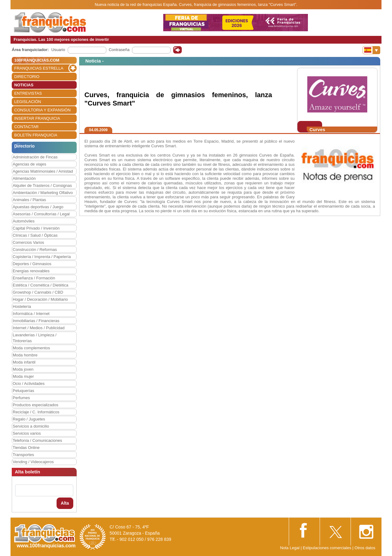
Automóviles (24, 221)
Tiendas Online (26, 448)
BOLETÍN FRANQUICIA (36, 135)
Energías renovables (31, 271)
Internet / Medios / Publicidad (39, 328)
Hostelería (22, 306)
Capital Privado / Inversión (36, 228)
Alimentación (24, 178)
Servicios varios (27, 433)
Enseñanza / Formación (34, 278)
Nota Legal (290, 548)
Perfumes (21, 398)
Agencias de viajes (29, 164)
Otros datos (365, 548)
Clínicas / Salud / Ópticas (35, 235)
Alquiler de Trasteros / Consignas (42, 185)
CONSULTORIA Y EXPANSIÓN (42, 110)
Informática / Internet (31, 314)
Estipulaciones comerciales (327, 548)
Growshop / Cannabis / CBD (38, 292)
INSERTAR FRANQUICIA (37, 118)
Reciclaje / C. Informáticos (36, 412)
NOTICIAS (24, 85)
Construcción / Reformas (35, 250)
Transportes (23, 455)
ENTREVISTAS (28, 93)
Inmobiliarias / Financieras (36, 321)
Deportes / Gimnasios (32, 264)
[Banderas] (371, 50)
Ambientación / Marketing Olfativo (43, 193)
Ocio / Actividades (29, 384)
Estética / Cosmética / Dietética (40, 285)
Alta (65, 503)
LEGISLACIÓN (28, 102)
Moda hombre (25, 355)
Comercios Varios (28, 242)
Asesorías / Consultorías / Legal (41, 214)
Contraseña (119, 50)
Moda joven (23, 369)
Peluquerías (23, 391)
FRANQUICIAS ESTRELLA (39, 68)
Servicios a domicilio (31, 426)
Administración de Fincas (35, 157)
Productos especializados (35, 405)
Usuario (58, 50)
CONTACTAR (26, 127)
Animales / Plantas (29, 200)
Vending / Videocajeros (33, 462)
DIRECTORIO (27, 77)
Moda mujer (23, 376)
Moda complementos (31, 348)
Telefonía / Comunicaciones (37, 440)
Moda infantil (24, 362)
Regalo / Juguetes (29, 419)
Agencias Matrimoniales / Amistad (43, 171)
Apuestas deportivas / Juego (38, 207)
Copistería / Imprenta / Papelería (42, 257)
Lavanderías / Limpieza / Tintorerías (35, 338)
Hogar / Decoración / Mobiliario (40, 299)
